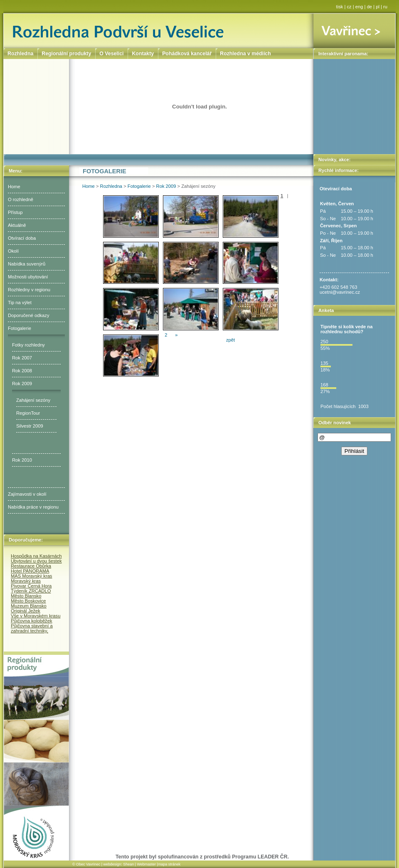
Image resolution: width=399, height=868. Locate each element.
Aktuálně (17, 225)
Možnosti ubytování (28, 277)
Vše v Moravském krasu (36, 616)
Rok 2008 (22, 371)
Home (14, 187)
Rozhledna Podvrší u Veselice (159, 31)
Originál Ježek (26, 611)
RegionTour (28, 413)
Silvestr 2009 (30, 426)
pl (378, 7)
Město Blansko (26, 596)
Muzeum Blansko (29, 606)
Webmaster (146, 864)
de (369, 7)
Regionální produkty (66, 54)
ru (385, 7)
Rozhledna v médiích (245, 54)
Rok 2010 (22, 460)
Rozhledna (111, 186)
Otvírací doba (22, 238)
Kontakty (143, 54)
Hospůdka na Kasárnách (36, 556)
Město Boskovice (28, 601)
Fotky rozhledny (28, 345)
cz (349, 7)
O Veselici (111, 54)
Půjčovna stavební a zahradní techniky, (32, 628)
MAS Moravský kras (31, 576)
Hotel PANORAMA (30, 571)
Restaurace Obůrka (31, 566)
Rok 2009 (22, 384)
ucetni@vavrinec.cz (340, 292)
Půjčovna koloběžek (32, 621)
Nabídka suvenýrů (27, 264)
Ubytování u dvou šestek (36, 561)
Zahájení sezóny (33, 400)
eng (359, 7)
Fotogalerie (20, 328)
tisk (340, 7)
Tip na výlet (20, 302)
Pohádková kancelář (187, 54)
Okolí (13, 251)
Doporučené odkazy (29, 315)
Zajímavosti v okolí (27, 494)
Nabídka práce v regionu (33, 507)
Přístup (15, 212)
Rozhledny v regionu (29, 290)
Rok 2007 (22, 358)
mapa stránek (169, 864)
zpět (230, 340)
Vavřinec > (354, 31)
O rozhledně (21, 199)
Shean (128, 864)
